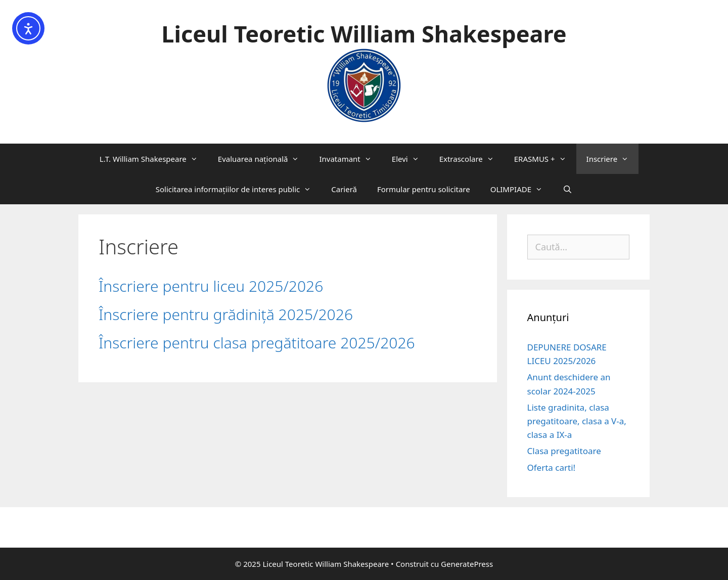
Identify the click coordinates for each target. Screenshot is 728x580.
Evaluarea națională (264, 159)
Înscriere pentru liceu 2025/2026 (211, 286)
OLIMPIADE (521, 189)
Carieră (344, 189)
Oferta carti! (552, 467)
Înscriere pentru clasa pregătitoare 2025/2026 (257, 343)
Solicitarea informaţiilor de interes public (239, 189)
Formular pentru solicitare (424, 189)
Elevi (411, 159)
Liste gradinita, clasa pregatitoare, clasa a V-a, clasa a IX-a (577, 421)
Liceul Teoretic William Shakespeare (364, 34)
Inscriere (613, 159)
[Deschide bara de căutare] (567, 189)
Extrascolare (472, 159)
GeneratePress (467, 564)
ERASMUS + (545, 159)
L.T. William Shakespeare (154, 159)
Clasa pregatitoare (564, 451)
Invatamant (350, 159)
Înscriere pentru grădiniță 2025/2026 (226, 314)
